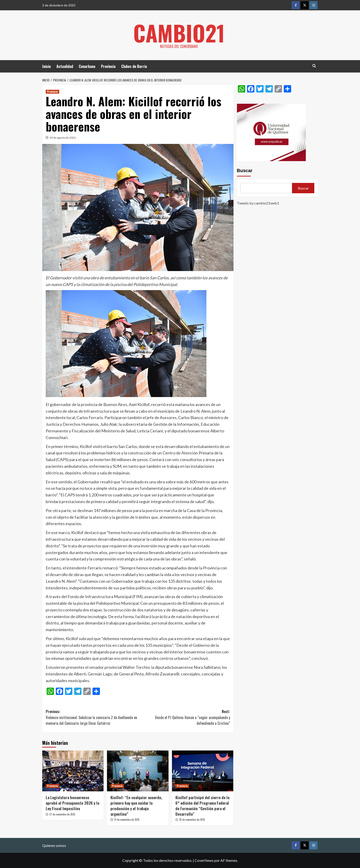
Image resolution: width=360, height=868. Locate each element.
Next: (184, 718)
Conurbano (87, 66)
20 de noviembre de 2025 (192, 820)
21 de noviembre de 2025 (127, 820)
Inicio (46, 66)
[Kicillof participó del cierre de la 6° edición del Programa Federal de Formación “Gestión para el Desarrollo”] (203, 771)
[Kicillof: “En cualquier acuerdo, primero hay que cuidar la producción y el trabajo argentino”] (138, 771)
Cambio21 (179, 32)
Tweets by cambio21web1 (258, 203)
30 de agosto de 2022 (63, 138)
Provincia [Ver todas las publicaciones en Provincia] (52, 92)
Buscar (245, 171)
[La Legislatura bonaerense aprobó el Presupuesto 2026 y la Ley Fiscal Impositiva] (73, 771)
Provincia (108, 66)
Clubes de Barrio (134, 66)
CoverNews (204, 860)
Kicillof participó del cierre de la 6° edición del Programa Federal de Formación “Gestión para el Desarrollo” (202, 806)
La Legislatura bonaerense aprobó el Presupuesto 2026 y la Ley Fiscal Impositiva (72, 803)
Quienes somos (54, 845)
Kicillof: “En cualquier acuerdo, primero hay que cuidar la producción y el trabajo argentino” (136, 806)
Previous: (92, 718)
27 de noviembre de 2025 (62, 814)
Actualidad (65, 66)
